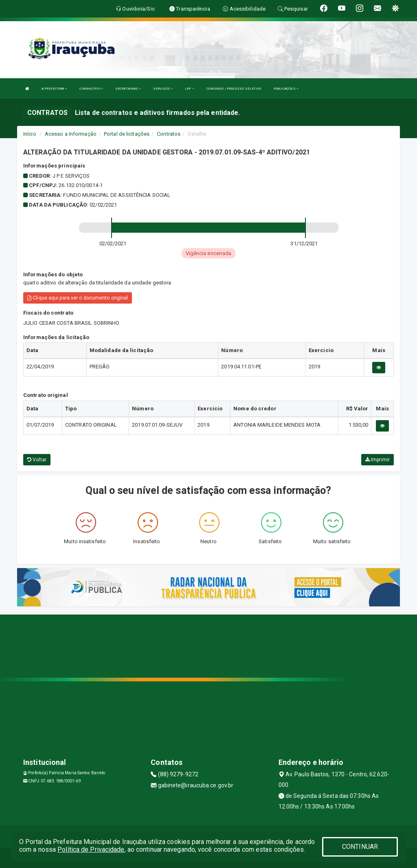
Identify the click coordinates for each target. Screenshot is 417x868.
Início (30, 134)
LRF (190, 89)
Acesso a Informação (71, 134)
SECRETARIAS (128, 89)
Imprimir (377, 460)
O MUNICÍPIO (91, 89)
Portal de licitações (127, 134)
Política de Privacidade (91, 849)
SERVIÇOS (163, 89)
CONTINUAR (360, 847)
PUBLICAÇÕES (286, 89)
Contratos (169, 134)
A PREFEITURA (54, 89)
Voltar (37, 460)
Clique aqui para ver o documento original (78, 298)
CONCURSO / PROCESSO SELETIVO (234, 89)
